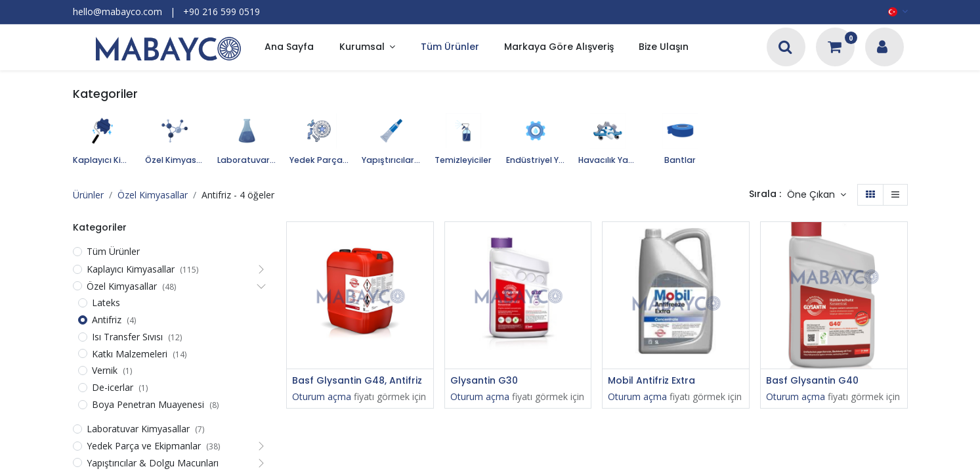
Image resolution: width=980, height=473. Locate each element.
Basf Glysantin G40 (812, 381)
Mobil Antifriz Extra (651, 381)
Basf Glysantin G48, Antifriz (357, 381)
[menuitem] (289, 48)
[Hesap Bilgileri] (882, 48)
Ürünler (88, 195)
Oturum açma (322, 396)
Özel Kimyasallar (153, 195)
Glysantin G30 (484, 381)
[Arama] (785, 48)
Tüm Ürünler (113, 251)
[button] (817, 195)
